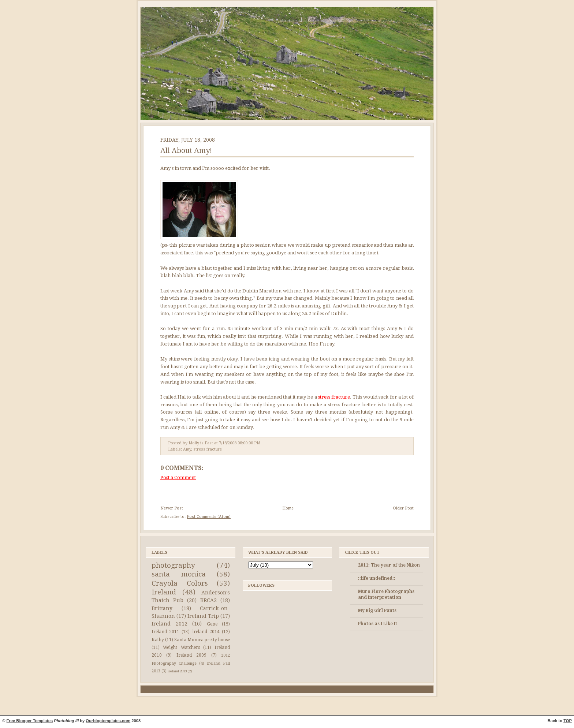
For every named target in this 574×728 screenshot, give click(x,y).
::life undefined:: (377, 578)
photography (173, 565)
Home (288, 508)
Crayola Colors (180, 583)
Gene (212, 624)
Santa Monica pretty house (202, 640)
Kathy (158, 640)
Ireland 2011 (165, 632)
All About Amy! (186, 150)
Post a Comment (178, 477)
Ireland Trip (203, 616)
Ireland (164, 592)
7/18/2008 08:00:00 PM (240, 443)
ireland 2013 (177, 671)
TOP (568, 721)
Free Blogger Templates (30, 721)
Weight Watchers (181, 647)
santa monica (179, 574)
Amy (187, 449)
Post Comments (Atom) (209, 517)
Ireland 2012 (169, 624)
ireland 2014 (206, 632)
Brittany (162, 608)
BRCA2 (208, 600)
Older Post (403, 508)
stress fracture (334, 397)
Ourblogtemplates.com (108, 721)
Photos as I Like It (378, 624)
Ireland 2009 (191, 655)
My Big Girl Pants (377, 611)
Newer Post (172, 508)
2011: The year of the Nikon (389, 565)
